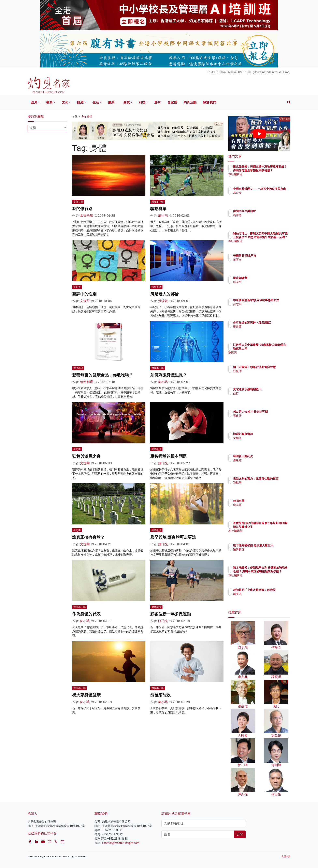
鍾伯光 (163, 463)
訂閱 (240, 834)
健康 (111, 102)
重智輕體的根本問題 (169, 456)
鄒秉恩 (261, 598)
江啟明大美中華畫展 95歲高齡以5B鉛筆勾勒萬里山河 (273, 348)
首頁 (75, 116)
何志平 (261, 282)
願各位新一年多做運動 (171, 614)
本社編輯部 (264, 178)
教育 (49, 102)
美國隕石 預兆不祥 (268, 256)
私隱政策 (286, 857)
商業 (127, 102)
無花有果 (262, 501)
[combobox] (47, 128)
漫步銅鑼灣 (264, 278)
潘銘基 (261, 486)
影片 (158, 102)
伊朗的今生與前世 (268, 211)
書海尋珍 (78, 368)
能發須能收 (160, 695)
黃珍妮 (163, 301)
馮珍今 (261, 196)
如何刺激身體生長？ (169, 375)
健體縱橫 (156, 449)
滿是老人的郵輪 (164, 294)
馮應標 (261, 215)
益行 (260, 393)
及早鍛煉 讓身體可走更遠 (173, 537)
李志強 (261, 505)
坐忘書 (77, 287)
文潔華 (85, 301)
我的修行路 (82, 209)
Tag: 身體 (87, 116)
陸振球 (261, 375)
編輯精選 (87, 382)
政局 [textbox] (33, 128)
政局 (34, 102)
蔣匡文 (261, 260)
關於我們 (209, 102)
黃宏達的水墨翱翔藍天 (271, 389)
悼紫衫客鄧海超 (267, 434)
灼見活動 (190, 102)
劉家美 (261, 356)
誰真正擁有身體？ (88, 537)
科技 (142, 102)
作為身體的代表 (86, 614)
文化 (65, 102)
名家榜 (172, 102)
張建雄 (261, 419)
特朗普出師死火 (267, 456)
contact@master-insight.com (121, 843)
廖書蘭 (261, 330)
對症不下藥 (158, 202)
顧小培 (163, 216)
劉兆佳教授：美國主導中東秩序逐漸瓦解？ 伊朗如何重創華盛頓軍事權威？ (273, 170)
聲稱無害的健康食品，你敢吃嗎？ (103, 375)
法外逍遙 (156, 287)
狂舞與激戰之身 (86, 456)
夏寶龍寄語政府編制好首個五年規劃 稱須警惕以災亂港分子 (273, 527)
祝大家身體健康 (86, 695)
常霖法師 (87, 216)
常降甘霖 (78, 202)
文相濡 (261, 438)
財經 (80, 102)
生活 (96, 102)
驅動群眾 (158, 209)
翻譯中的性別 (84, 294)
